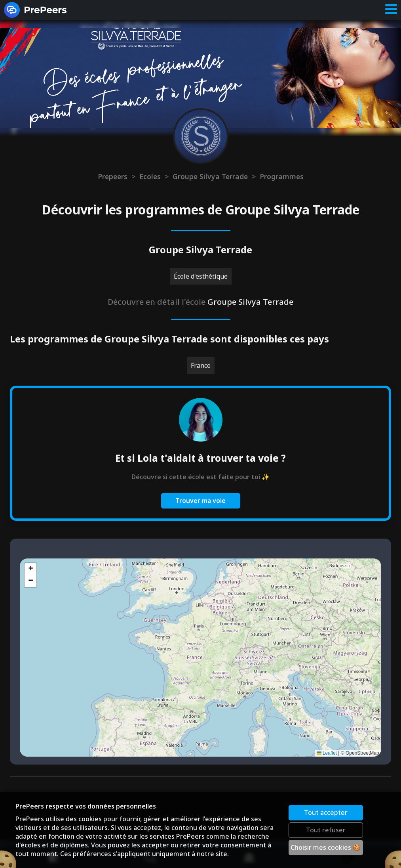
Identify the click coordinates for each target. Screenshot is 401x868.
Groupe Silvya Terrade (210, 176)
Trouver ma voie (200, 501)
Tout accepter (326, 813)
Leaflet (327, 753)
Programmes (282, 176)
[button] (30, 569)
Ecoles (150, 176)
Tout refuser (326, 830)
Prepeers (113, 176)
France (201, 365)
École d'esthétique (201, 276)
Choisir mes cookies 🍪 (326, 847)
